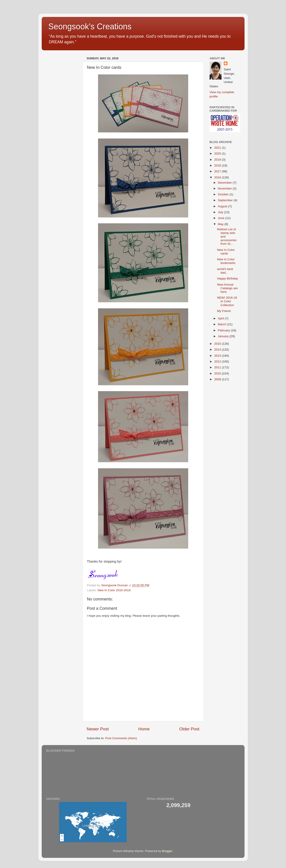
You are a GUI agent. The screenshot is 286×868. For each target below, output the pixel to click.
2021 (218, 148)
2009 (218, 379)
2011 (218, 367)
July (221, 212)
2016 (218, 177)
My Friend (224, 311)
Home (144, 729)
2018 (218, 165)
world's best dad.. (225, 271)
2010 (218, 373)
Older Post (189, 729)
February (224, 330)
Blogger (167, 851)
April (221, 318)
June (222, 218)
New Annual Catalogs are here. (227, 288)
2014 (218, 350)
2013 (218, 356)
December (225, 183)
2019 (218, 160)
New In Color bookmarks (226, 261)
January (224, 336)
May (221, 224)
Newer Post (98, 729)
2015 (218, 344)
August (223, 206)
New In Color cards (226, 252)
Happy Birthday (227, 278)
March (223, 324)
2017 (218, 171)
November (225, 188)
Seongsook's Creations (90, 27)
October (224, 194)
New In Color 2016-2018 (114, 590)
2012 (218, 361)
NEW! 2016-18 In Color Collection (227, 301)
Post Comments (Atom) (121, 738)
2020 (218, 154)
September (226, 200)
